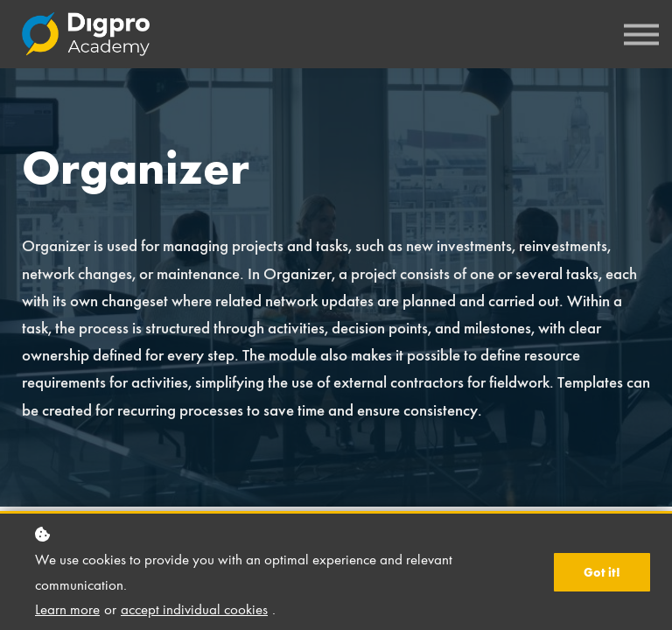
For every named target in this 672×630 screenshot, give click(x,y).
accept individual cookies (194, 609)
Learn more (67, 609)
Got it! (602, 572)
